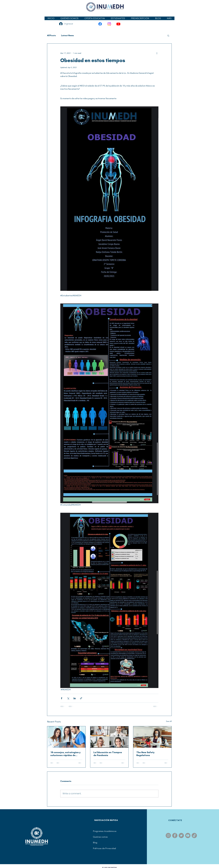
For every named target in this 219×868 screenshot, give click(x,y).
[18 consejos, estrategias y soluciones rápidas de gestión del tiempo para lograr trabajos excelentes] (66, 737)
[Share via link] (81, 698)
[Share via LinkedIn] (75, 698)
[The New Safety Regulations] (152, 737)
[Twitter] (181, 836)
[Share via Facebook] (62, 698)
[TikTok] (194, 836)
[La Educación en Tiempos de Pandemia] (109, 737)
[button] (118, 18)
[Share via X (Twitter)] (68, 698)
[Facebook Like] (52, 11)
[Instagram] (109, 24)
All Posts (51, 35)
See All (169, 721)
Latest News (67, 35)
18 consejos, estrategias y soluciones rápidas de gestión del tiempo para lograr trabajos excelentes (66, 754)
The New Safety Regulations (145, 754)
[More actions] (157, 53)
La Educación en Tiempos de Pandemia (108, 754)
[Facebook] (100, 24)
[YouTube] (118, 24)
